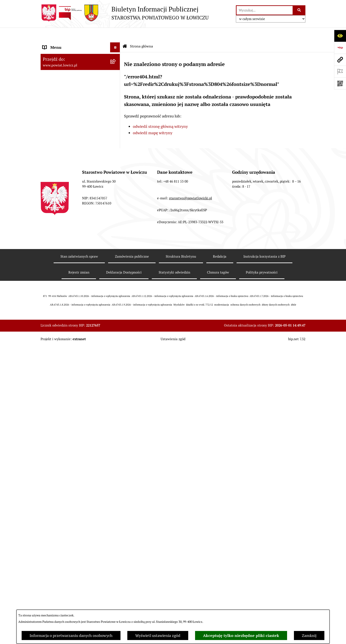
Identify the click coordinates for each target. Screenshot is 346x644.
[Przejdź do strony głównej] (125, 13)
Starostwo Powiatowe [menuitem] (61, 165)
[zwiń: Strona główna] (116, 44)
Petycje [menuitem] (49, 369)
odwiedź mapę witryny (153, 120)
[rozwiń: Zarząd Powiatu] (116, 79)
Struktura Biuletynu (181, 559)
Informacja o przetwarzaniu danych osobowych (71, 636)
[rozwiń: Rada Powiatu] (116, 139)
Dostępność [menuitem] (53, 300)
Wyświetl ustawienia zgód (158, 636)
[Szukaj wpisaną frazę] (299, 10)
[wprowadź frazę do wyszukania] (265, 10)
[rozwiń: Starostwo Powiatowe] (116, 165)
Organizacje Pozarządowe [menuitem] (65, 224)
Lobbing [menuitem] (50, 379)
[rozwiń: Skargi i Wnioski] (116, 360)
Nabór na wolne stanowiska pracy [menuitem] (72, 254)
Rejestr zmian (79, 575)
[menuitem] (80, 57)
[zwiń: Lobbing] (116, 380)
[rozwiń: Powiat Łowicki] (116, 70)
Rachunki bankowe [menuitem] (59, 195)
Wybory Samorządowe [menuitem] (62, 280)
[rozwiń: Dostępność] (116, 300)
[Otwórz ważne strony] (340, 72)
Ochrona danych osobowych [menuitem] (67, 175)
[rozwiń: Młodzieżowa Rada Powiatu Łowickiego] (116, 149)
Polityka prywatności (262, 575)
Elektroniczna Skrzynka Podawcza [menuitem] (72, 234)
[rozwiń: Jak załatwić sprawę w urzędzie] (116, 185)
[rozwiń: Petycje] (116, 370)
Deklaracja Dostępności (124, 575)
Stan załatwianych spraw (79, 559)
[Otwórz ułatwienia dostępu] (340, 36)
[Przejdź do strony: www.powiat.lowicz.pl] (340, 60)
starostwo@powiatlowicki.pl (191, 501)
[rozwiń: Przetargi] (116, 244)
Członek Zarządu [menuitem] (57, 109)
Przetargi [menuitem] (51, 244)
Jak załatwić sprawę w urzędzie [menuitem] (69, 185)
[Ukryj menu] (115, 34)
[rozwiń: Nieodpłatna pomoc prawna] (116, 350)
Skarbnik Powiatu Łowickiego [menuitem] (68, 129)
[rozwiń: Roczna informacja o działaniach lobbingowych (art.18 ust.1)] (116, 417)
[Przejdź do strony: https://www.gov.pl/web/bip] (340, 48)
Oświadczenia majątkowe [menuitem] (65, 214)
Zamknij (309, 636)
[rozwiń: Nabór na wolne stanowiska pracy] (116, 254)
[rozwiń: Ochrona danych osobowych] (116, 175)
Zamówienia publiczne (132, 559)
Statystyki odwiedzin (174, 575)
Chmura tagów (218, 575)
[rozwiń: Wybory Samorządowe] (116, 280)
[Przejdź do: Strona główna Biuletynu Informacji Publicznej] (125, 33)
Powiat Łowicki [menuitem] (56, 69)
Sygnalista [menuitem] (52, 310)
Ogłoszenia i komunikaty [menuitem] (64, 205)
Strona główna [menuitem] (55, 44)
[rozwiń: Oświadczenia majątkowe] (116, 215)
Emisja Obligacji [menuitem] (56, 340)
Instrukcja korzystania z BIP (264, 559)
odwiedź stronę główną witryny (160, 113)
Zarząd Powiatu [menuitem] (56, 79)
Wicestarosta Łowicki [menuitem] (61, 99)
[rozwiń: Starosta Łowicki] (116, 89)
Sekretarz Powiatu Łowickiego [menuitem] (69, 119)
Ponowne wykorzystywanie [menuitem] (67, 330)
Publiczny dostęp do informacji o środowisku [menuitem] (71, 267)
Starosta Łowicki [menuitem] (57, 89)
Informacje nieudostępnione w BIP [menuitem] (73, 320)
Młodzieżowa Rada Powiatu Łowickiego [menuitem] (67, 152)
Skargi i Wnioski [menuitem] (56, 360)
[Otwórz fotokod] (340, 83)
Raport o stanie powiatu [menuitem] (63, 290)
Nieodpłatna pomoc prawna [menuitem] (67, 350)
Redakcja (220, 559)
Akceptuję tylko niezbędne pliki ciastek (241, 636)
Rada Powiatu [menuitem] (54, 139)
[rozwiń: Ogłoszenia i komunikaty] (116, 205)
